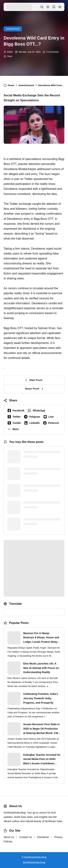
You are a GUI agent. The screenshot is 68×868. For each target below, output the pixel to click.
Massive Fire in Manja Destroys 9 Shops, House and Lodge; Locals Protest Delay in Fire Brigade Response (42, 638)
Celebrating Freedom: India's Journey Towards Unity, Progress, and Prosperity (41, 698)
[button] (60, 7)
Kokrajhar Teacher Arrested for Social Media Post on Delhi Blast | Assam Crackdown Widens (42, 760)
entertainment (13, 29)
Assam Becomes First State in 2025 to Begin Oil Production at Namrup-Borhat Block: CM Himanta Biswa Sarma (41, 729)
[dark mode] (48, 7)
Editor (10, 52)
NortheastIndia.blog (35, 857)
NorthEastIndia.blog (34, 863)
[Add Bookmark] (8, 56)
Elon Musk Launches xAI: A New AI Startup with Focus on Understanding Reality (41, 668)
